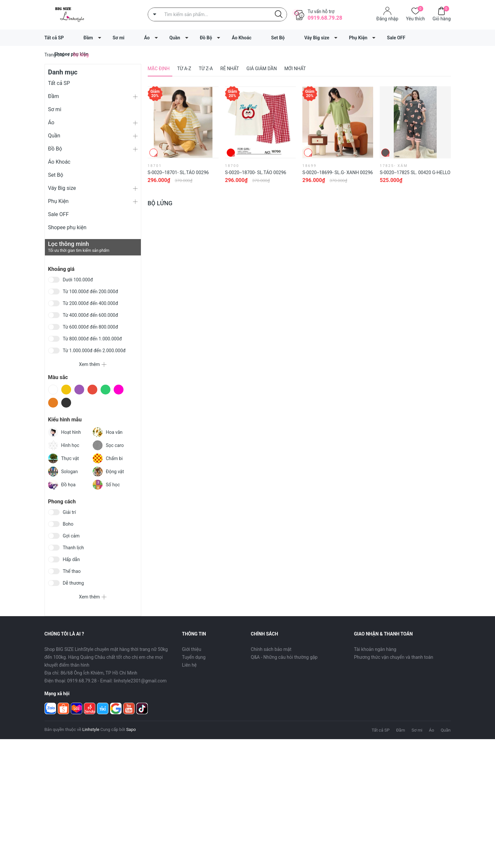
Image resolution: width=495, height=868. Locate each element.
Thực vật (64, 458)
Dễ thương (74, 583)
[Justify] (279, 14)
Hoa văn (108, 432)
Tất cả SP (54, 38)
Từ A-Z (184, 69)
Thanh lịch (73, 548)
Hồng (119, 390)
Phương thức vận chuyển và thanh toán (394, 657)
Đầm (88, 38)
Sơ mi (119, 38)
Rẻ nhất (230, 69)
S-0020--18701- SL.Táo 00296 (178, 172)
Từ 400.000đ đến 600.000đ (91, 315)
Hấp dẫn (71, 559)
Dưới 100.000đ (78, 280)
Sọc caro (108, 445)
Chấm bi (108, 458)
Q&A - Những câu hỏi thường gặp (284, 657)
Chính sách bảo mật (271, 649)
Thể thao (72, 571)
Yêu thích (415, 18)
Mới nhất (295, 69)
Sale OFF (396, 38)
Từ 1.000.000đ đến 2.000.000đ (94, 351)
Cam (53, 403)
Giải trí (69, 512)
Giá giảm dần (262, 69)
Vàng (66, 390)
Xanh (105, 390)
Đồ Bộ (206, 38)
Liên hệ (190, 665)
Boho (68, 524)
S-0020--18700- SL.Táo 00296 (256, 172)
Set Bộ (278, 38)
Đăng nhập (387, 19)
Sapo (131, 729)
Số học (106, 485)
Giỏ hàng (441, 18)
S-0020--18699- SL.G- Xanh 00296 (338, 172)
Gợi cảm (71, 536)
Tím (79, 390)
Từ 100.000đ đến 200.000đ (91, 292)
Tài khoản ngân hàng (375, 649)
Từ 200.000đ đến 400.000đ (91, 303)
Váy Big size (317, 38)
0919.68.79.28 (325, 18)
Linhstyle (91, 729)
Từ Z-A (206, 69)
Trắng (53, 390)
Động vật (108, 472)
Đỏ (92, 390)
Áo (147, 38)
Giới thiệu (192, 649)
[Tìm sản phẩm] (217, 14)
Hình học (64, 445)
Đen (66, 403)
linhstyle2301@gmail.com (140, 681)
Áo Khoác (241, 38)
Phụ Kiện (358, 38)
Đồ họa (62, 485)
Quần (175, 38)
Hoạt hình (65, 432)
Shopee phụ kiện (67, 227)
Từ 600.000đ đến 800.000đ (91, 327)
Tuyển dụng (194, 657)
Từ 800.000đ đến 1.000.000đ (92, 339)
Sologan (63, 472)
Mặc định (159, 69)
